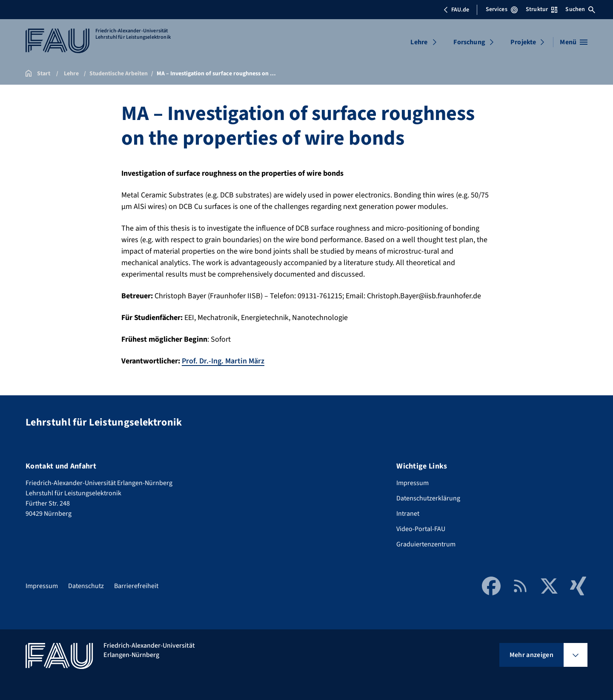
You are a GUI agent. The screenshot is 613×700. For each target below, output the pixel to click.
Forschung (469, 42)
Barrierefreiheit (136, 586)
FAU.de (456, 10)
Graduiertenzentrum (426, 544)
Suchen (580, 9)
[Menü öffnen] (574, 42)
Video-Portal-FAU (421, 529)
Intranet (408, 514)
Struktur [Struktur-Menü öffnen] (541, 9)
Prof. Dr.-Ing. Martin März (223, 361)
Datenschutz (86, 586)
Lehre (419, 42)
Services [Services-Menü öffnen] (502, 9)
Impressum (412, 483)
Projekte (523, 42)
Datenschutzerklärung (428, 498)
